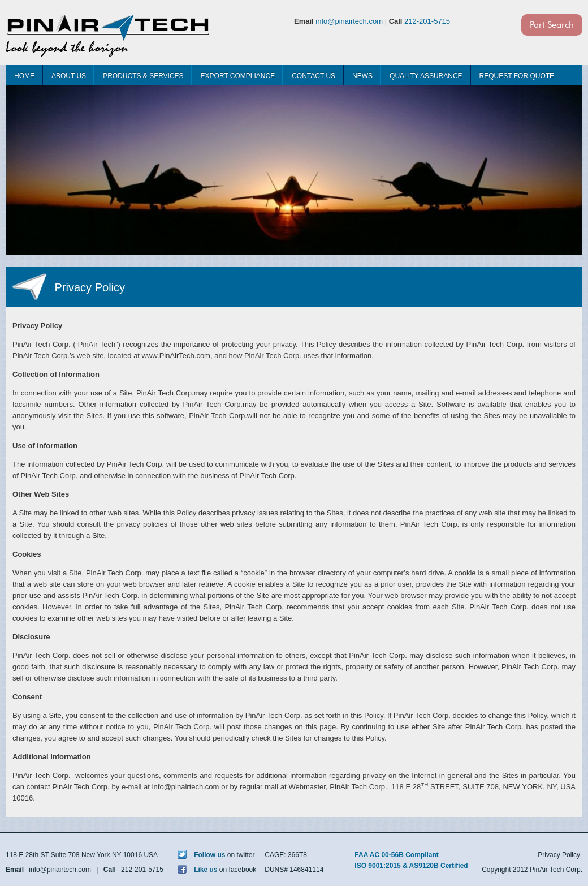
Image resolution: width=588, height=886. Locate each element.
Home (24, 76)
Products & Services (143, 76)
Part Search (552, 25)
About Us (69, 76)
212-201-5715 (427, 21)
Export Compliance (238, 76)
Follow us (202, 855)
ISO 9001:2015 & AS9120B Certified (411, 866)
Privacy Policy (559, 855)
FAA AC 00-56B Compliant (396, 855)
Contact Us (314, 76)
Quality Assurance (426, 76)
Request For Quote (517, 76)
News (362, 76)
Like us (198, 870)
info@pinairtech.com (349, 21)
